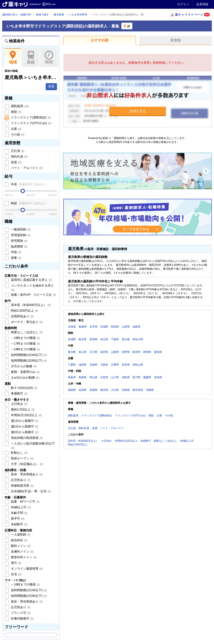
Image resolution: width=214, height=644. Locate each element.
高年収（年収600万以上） (30, 305)
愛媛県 (147, 377)
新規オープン (22, 458)
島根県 (83, 377)
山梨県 (115, 352)
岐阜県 (136, 352)
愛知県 (158, 352)
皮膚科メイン (22, 551)
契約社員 (19, 156)
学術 (16, 252)
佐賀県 (83, 390)
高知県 (158, 377)
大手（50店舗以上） (27, 464)
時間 (49, 58)
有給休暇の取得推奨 (26, 438)
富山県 (83, 352)
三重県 (72, 365)
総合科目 (19, 540)
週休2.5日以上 (22, 409)
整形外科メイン (23, 557)
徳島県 (126, 377)
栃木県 (83, 339)
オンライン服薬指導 (26, 568)
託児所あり (20, 480)
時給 (28, 203)
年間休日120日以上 (26, 415)
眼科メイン (20, 546)
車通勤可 (19, 393)
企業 (16, 129)
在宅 (16, 574)
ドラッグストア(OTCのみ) (31, 123)
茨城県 (72, 339)
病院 (16, 112)
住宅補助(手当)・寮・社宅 (30, 491)
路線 (31, 58)
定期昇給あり (22, 316)
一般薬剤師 (20, 229)
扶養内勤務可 (22, 618)
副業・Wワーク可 (25, 501)
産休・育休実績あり (26, 474)
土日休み (19, 404)
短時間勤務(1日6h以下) (28, 361)
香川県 (136, 377)
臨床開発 (19, 246)
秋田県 (115, 327)
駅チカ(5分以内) (24, 388)
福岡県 (72, 390)
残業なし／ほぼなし (26, 332)
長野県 (126, 352)
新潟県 (72, 352)
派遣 (16, 162)
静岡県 (147, 352)
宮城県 (104, 327)
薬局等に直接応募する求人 (31, 280)
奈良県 (126, 365)
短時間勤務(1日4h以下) (28, 355)
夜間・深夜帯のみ (25, 372)
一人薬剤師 (20, 534)
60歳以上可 (20, 507)
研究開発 (19, 241)
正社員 (17, 151)
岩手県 (93, 327)
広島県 (104, 377)
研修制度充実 (22, 486)
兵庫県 (115, 365)
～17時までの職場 (25, 343)
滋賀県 (83, 365)
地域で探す (42, 15)
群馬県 (93, 339)
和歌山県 (138, 365)
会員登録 (202, 4)
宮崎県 (126, 390)
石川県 (93, 352)
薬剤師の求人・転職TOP (17, 15)
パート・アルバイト (26, 168)
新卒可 (17, 519)
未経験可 (19, 524)
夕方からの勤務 (23, 366)
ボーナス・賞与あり (26, 322)
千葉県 (115, 339)
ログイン (183, 4)
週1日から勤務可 (24, 421)
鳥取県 (72, 377)
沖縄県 (150, 390)
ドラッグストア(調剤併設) (30, 117)
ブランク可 (20, 613)
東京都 (126, 339)
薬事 (16, 258)
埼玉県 (104, 339)
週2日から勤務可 (24, 426)
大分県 (115, 390)
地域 (13, 58)
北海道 (72, 327)
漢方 (16, 563)
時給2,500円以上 (24, 311)
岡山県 (93, 377)
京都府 (93, 365)
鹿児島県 (59, 15)
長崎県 (93, 390)
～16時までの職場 (25, 338)
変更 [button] (51, 86)
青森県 (83, 327)
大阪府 (104, 365)
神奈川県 (138, 339)
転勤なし (19, 453)
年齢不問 (19, 513)
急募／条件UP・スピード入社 (33, 295)
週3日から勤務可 (24, 432)
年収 (28, 184)
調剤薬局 (19, 106)
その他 (17, 134)
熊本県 (104, 390)
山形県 (126, 327)
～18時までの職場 (25, 349)
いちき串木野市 (78, 15)
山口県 (115, 377)
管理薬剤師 (20, 235)
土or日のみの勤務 (25, 378)
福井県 (104, 352)
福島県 (136, 327)
